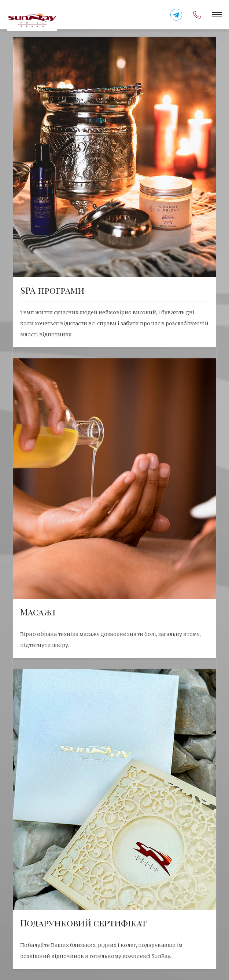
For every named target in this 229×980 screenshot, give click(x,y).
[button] (217, 15)
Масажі (38, 612)
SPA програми (52, 290)
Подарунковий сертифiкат (83, 923)
